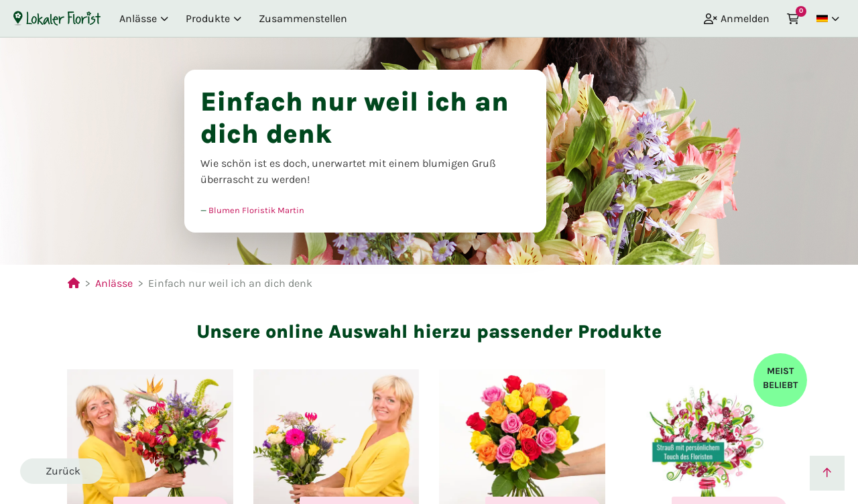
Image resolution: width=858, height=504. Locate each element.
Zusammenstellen (303, 18)
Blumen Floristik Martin (256, 210)
